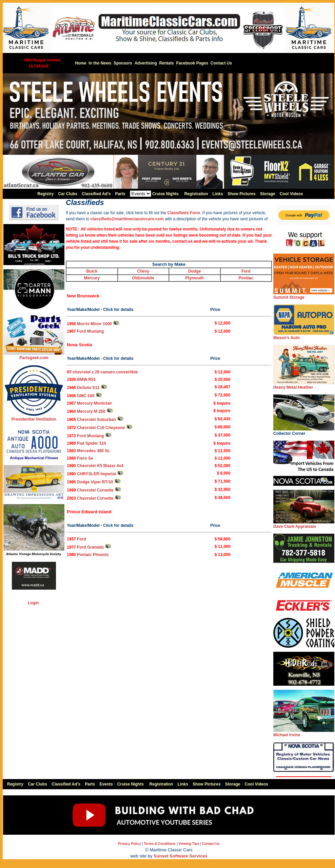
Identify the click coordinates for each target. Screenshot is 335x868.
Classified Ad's (96, 194)
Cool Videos (291, 194)
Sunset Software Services (181, 856)
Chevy (143, 271)
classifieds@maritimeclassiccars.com (127, 219)
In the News (100, 63)
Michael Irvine (304, 733)
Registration (196, 194)
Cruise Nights (165, 194)
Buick (92, 271)
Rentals (166, 63)
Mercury (92, 278)
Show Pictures (242, 194)
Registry (45, 194)
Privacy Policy (130, 844)
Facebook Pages (192, 63)
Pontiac (246, 278)
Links (218, 194)
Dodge (194, 271)
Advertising (146, 63)
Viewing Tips (189, 844)
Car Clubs (68, 194)
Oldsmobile (143, 278)
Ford (246, 271)
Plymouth (194, 278)
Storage (268, 194)
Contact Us (221, 63)
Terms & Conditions (160, 844)
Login (33, 603)
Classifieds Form (183, 213)
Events (106, 784)
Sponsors (123, 63)
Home (81, 63)
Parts (120, 194)
